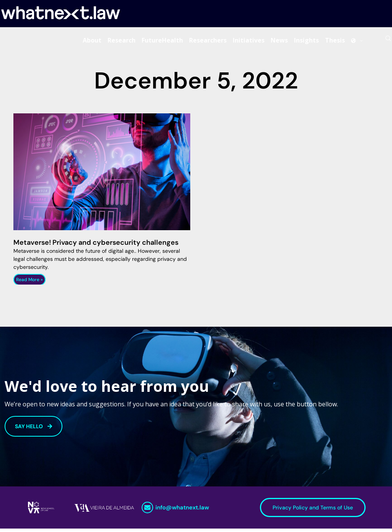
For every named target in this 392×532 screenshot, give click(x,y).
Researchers (208, 42)
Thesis (335, 42)
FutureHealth (162, 42)
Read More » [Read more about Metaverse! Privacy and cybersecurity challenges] (29, 283)
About (92, 42)
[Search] (388, 42)
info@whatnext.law (182, 511)
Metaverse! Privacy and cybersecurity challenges (96, 246)
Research (122, 42)
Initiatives (249, 42)
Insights (306, 42)
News (279, 42)
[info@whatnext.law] (147, 511)
